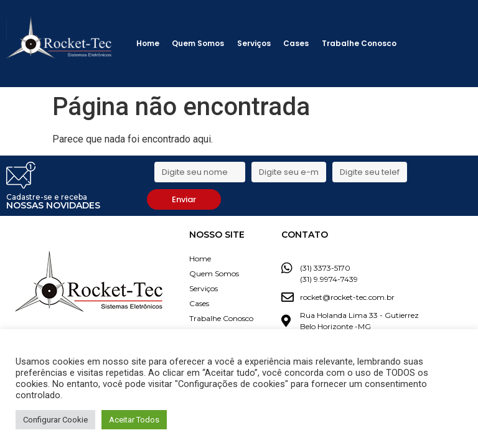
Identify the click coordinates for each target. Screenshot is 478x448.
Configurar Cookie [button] (55, 420)
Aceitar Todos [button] (134, 420)
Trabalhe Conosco (359, 43)
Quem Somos (198, 43)
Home (148, 43)
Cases (296, 43)
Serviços (254, 43)
